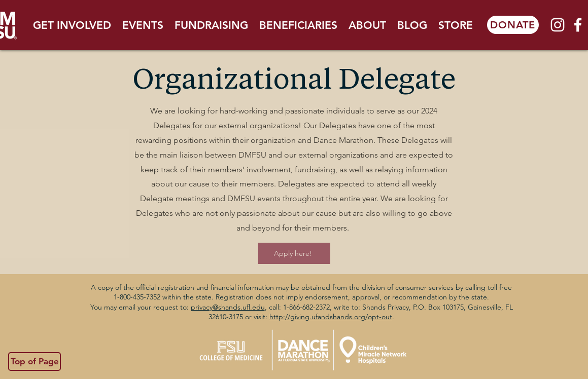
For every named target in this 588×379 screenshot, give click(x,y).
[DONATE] (513, 25)
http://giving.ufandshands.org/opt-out (331, 317)
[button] (72, 25)
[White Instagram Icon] (558, 25)
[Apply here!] (294, 253)
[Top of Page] (34, 362)
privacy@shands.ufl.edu (228, 307)
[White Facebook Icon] (578, 25)
